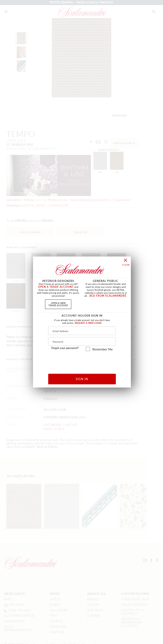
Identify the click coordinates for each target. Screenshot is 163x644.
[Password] (82, 341)
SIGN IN (82, 379)
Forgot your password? (65, 348)
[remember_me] (88, 349)
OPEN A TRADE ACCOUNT (56, 287)
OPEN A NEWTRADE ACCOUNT (58, 304)
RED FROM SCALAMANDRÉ (108, 296)
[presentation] (82, 361)
